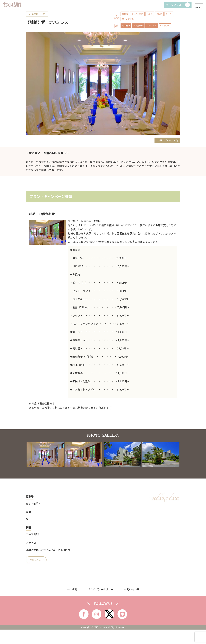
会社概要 (72, 589)
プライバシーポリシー (100, 589)
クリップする (164, 140)
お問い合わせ (132, 589)
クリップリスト (178, 5)
